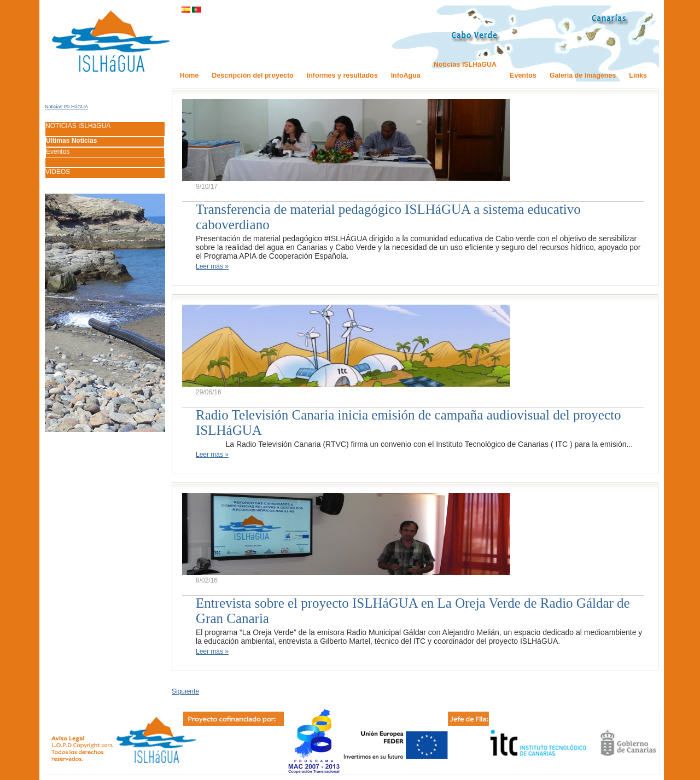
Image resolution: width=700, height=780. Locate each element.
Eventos (58, 152)
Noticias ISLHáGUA (66, 107)
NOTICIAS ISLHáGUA (78, 126)
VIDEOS (58, 172)
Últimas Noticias (71, 141)
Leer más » (212, 266)
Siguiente (185, 691)
